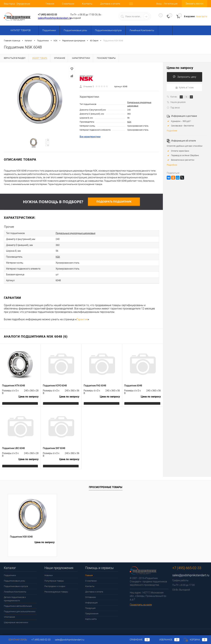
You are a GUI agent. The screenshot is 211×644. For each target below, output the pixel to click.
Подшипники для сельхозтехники (20, 608)
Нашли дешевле (176, 102)
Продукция (90, 605)
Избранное (167, 640)
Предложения (92, 610)
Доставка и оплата (110, 4)
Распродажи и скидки (55, 583)
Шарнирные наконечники (16, 619)
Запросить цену (185, 77)
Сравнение (137, 640)
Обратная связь (15, 640)
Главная (50, 4)
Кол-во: (174, 97)
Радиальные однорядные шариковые (75, 234)
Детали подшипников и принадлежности (15, 595)
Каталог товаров (20, 30)
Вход (159, 4)
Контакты (87, 4)
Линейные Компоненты (142, 30)
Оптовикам (91, 594)
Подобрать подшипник (114, 202)
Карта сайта (91, 615)
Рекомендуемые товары (56, 588)
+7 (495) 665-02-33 (47, 15)
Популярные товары (54, 577)
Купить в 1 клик (184, 87)
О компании (68, 4)
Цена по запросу (28, 394)
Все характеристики (90, 137)
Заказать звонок (194, 4)
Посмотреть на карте (141, 601)
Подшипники (49, 30)
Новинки (49, 572)
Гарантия (82, 316)
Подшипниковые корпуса (108, 30)
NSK (129, 122)
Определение (23, 4)
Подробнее (172, 131)
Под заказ (173, 107)
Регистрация (171, 4)
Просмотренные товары (106, 484)
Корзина (195, 640)
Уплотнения (9, 613)
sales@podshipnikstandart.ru (54, 18)
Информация (91, 599)
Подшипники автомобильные (18, 602)
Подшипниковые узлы (75, 30)
